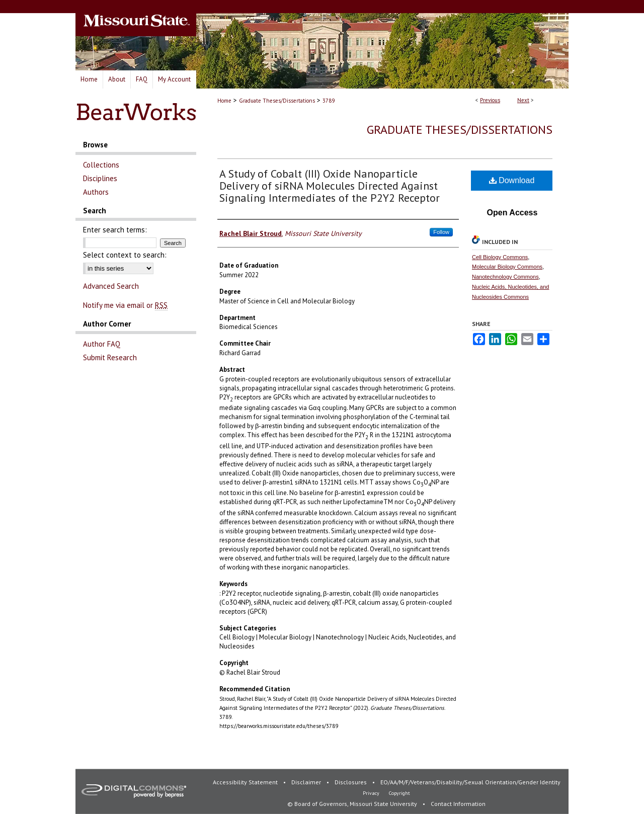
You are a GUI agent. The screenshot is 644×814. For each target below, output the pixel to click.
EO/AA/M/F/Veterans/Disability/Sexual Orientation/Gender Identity (470, 782)
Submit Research (110, 357)
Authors (96, 192)
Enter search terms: (115, 230)
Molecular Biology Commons (507, 267)
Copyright (399, 793)
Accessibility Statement (246, 782)
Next (523, 100)
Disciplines (100, 178)
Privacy (372, 793)
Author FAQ (102, 344)
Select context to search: (125, 255)
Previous (490, 100)
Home (224, 101)
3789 (329, 101)
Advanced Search (111, 286)
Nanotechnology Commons (505, 277)
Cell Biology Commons (500, 257)
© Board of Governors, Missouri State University (353, 804)
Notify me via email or (125, 305)
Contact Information (458, 804)
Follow (441, 232)
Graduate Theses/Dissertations (277, 101)
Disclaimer (307, 782)
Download (512, 180)
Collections (101, 165)
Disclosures (351, 782)
